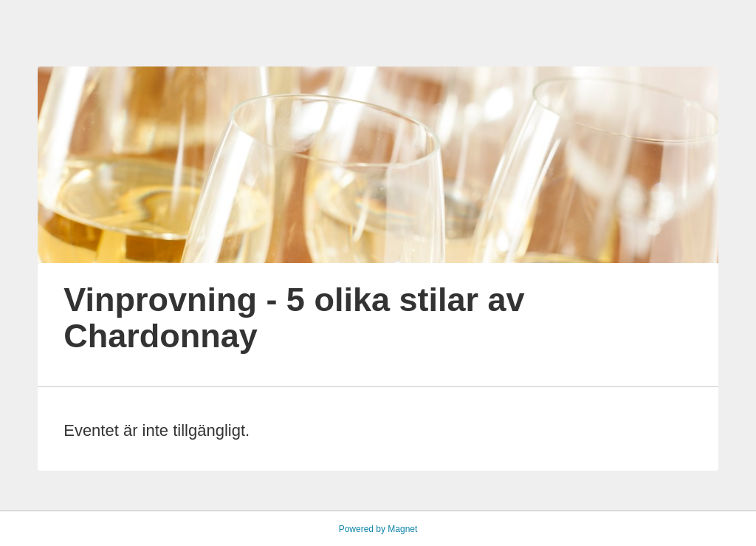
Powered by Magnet (378, 529)
